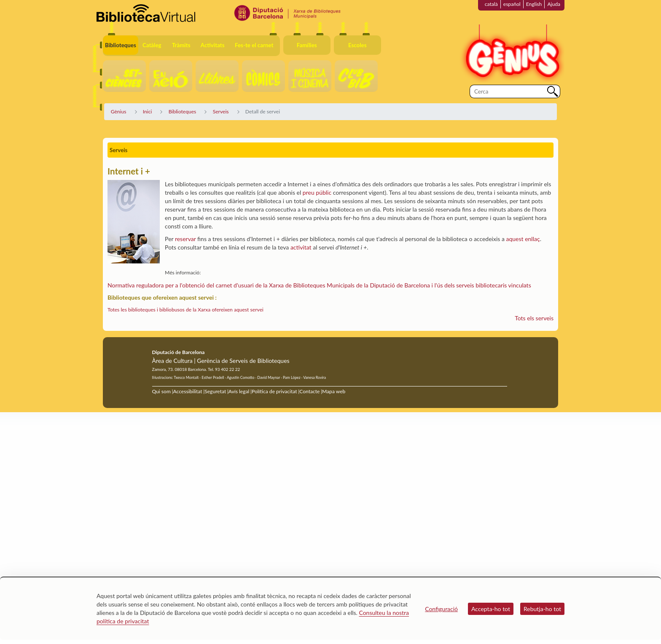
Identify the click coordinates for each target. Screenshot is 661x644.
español (512, 4)
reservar (185, 239)
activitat (301, 247)
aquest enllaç (523, 239)
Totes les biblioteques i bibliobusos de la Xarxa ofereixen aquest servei (185, 310)
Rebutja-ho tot (542, 609)
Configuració (441, 609)
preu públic (317, 192)
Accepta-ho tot (491, 609)
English (534, 4)
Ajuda (554, 4)
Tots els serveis (534, 318)
